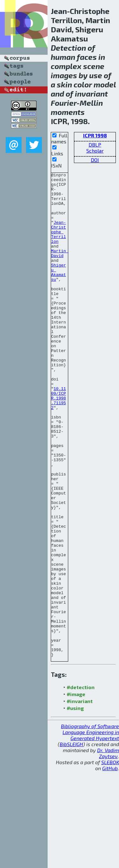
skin (64, 84)
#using (75, 805)
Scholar (95, 151)
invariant (91, 94)
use (96, 75)
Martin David (60, 270)
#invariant (80, 798)
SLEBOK (110, 859)
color (83, 84)
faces (87, 57)
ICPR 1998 (95, 135)
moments (68, 112)
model (105, 84)
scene (94, 66)
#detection (81, 784)
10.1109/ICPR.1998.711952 (59, 443)
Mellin (91, 103)
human (63, 57)
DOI (95, 160)
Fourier (64, 103)
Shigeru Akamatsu (59, 292)
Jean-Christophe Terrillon (59, 244)
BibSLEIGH (71, 841)
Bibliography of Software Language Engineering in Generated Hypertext (90, 829)
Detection (68, 48)
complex (66, 66)
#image (76, 791)
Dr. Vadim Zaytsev (108, 850)
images (64, 75)
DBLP (95, 145)
